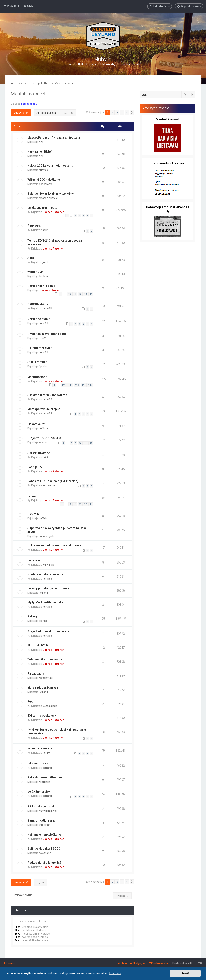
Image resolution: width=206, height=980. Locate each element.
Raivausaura (36, 673)
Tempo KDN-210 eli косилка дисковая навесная (55, 242)
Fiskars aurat (36, 424)
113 (77, 385)
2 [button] (112, 113)
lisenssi (43, 621)
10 (69, 294)
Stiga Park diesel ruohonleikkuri (49, 631)
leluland (43, 593)
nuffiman (44, 428)
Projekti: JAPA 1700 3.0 (44, 438)
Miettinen (44, 782)
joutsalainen (50, 706)
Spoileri (43, 366)
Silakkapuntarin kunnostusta (47, 395)
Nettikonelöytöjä (39, 319)
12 (80, 294)
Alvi (41, 142)
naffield (43, 518)
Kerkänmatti (50, 485)
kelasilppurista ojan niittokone (48, 588)
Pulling (32, 616)
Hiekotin (33, 514)
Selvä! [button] (185, 973)
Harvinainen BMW (39, 151)
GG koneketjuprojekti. (42, 806)
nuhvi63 (43, 170)
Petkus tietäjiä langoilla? (44, 863)
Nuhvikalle (49, 565)
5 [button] (127, 113)
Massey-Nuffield (48, 198)
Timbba (43, 276)
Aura (31, 258)
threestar (44, 825)
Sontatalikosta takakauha (45, 574)
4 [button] (122, 113)
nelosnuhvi (45, 853)
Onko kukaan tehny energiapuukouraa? (54, 545)
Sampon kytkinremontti (44, 820)
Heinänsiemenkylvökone (44, 834)
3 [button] (117, 113)
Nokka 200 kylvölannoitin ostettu (50, 165)
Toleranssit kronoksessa (45, 659)
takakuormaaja (38, 763)
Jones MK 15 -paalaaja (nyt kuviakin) (53, 481)
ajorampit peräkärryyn (43, 687)
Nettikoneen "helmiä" (42, 286)
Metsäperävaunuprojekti (44, 409)
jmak (46, 262)
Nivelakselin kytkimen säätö (47, 334)
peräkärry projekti (40, 791)
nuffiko (47, 753)
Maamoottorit (37, 377)
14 (91, 294)
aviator (43, 442)
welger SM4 (36, 272)
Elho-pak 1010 (38, 645)
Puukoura (34, 226)
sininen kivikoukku (40, 748)
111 (64, 385)
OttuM (42, 338)
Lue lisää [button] (115, 973)
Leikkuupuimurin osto (42, 208)
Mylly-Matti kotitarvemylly (45, 602)
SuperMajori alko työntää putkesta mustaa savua (57, 530)
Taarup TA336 (37, 467)
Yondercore (46, 184)
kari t (46, 230)
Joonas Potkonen (53, 212)
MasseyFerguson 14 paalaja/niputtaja (54, 137)
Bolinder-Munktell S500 (44, 848)
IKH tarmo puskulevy (42, 716)
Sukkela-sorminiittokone (45, 777)
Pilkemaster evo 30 (41, 348)
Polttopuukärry (38, 304)
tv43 (45, 457)
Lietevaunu (35, 560)
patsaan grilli (46, 536)
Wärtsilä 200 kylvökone (44, 180)
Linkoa (32, 496)
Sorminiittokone (39, 453)
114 (84, 385)
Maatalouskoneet (28, 94)
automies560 (29, 104)
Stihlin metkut (37, 362)
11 (75, 294)
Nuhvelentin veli (48, 811)
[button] (132, 113)
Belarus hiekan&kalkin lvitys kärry (50, 194)
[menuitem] (28, 6)
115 (90, 385)
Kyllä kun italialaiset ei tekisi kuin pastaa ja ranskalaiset (57, 731)
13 (86, 294)
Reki (30, 701)
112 (70, 385)
